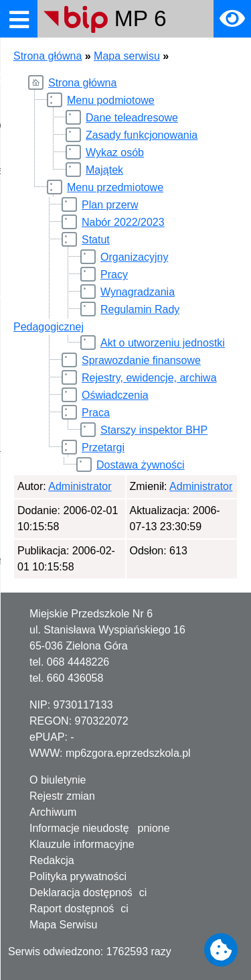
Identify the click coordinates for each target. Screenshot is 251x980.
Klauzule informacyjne (82, 844)
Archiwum (53, 812)
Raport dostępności (79, 909)
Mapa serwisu (127, 56)
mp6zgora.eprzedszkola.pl (128, 753)
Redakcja (52, 860)
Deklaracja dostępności (88, 893)
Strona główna (48, 56)
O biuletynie (58, 780)
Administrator (80, 486)
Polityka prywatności (78, 876)
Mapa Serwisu (63, 925)
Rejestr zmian (62, 796)
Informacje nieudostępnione (100, 828)
